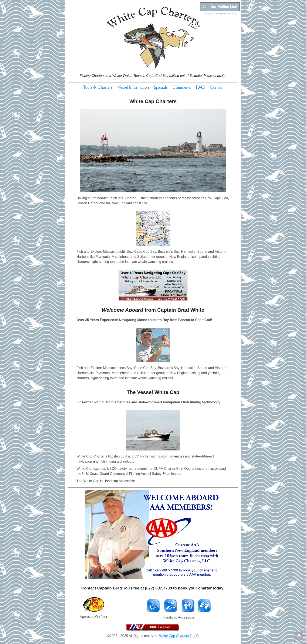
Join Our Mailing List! (220, 7)
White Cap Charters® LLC (179, 636)
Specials (161, 87)
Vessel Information (133, 87)
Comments (182, 87)
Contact (217, 87)
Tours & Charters (98, 87)
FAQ (200, 87)
